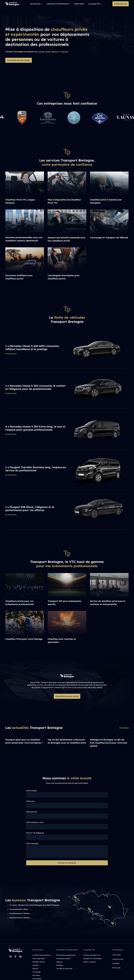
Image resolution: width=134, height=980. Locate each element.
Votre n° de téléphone (35, 833)
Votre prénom (32, 812)
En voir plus (124, 728)
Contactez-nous (121, 4)
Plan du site (116, 968)
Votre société (32, 791)
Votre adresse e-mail (35, 822)
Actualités (116, 963)
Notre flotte (79, 4)
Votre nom (30, 801)
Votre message (32, 843)
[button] (36, 4)
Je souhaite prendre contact (19, 60)
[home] (12, 4)
